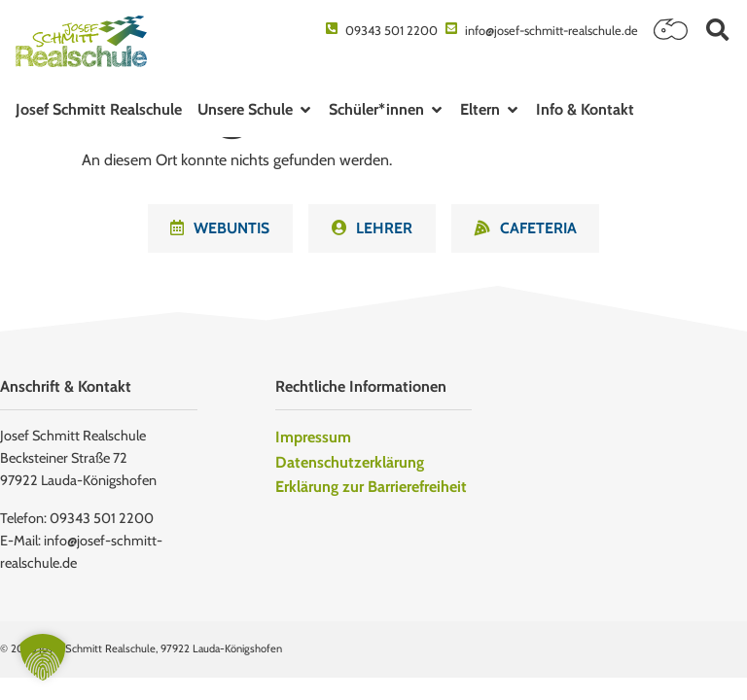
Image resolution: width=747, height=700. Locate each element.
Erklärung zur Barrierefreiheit (371, 488)
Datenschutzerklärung (350, 463)
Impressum (313, 438)
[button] (717, 30)
